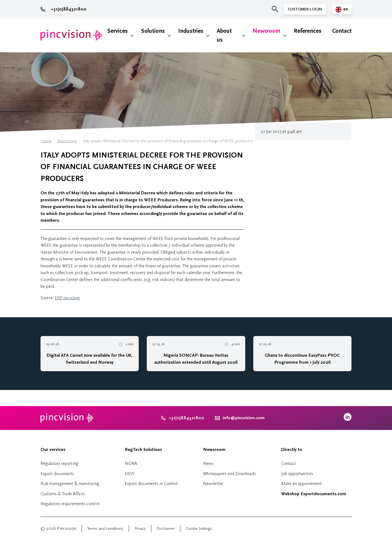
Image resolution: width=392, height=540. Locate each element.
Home (46, 141)
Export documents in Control (151, 484)
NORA (131, 463)
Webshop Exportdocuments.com (314, 494)
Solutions (153, 31)
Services (118, 31)
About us (224, 35)
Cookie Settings (199, 529)
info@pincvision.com (244, 418)
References (308, 31)
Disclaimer (166, 529)
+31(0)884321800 (63, 9)
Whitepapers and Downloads (229, 474)
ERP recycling (67, 298)
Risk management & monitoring (70, 484)
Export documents (57, 474)
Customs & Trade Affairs (63, 494)
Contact (342, 31)
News (208, 463)
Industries (191, 31)
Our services (53, 450)
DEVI (130, 474)
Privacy (140, 529)
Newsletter (213, 484)
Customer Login (305, 9)
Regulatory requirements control (70, 504)
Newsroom (267, 31)
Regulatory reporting (59, 463)
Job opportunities (297, 474)
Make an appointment (301, 484)
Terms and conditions (105, 529)
